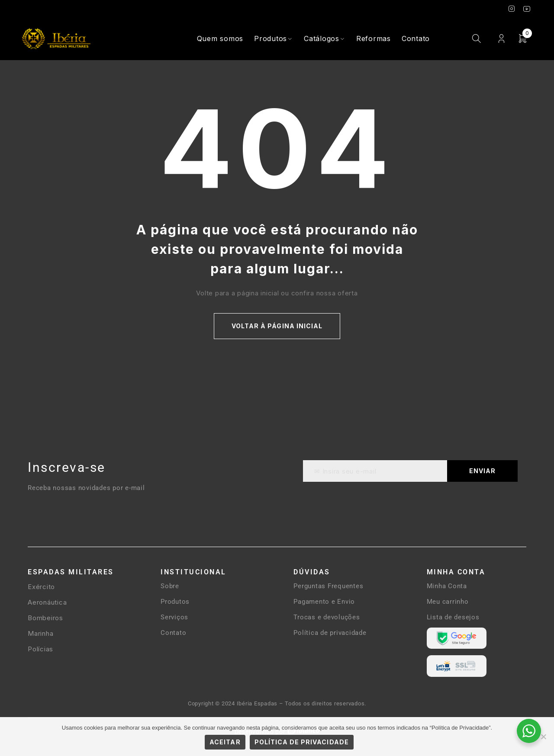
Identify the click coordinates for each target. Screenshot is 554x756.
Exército (41, 587)
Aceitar (225, 742)
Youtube (527, 9)
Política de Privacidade (302, 742)
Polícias (40, 649)
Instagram (512, 9)
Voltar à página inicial (277, 326)
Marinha (40, 633)
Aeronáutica (47, 602)
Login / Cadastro (501, 39)
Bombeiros (45, 618)
